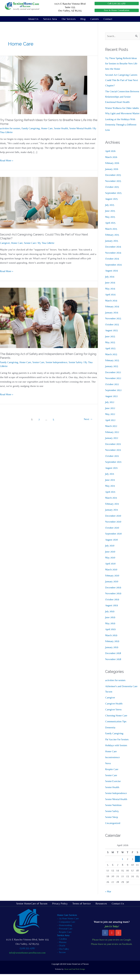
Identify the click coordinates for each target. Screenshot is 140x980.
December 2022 (114, 378)
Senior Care (32, 243)
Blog (83, 19)
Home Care (51, 129)
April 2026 (111, 157)
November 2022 (114, 384)
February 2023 (113, 366)
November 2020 (114, 528)
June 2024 (111, 288)
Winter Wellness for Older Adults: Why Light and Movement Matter (120, 114)
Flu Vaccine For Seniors (118, 745)
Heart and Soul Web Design (75, 975)
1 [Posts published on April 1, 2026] (123, 865)
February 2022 (113, 438)
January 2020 (112, 587)
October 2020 (113, 533)
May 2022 (111, 420)
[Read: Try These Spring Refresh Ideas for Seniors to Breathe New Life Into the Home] (44, 85)
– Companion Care (66, 928)
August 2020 (112, 545)
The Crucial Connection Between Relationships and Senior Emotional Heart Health (122, 97)
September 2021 (114, 468)
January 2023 (112, 372)
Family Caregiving (33, 129)
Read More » (7, 160)
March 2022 (112, 432)
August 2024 (112, 276)
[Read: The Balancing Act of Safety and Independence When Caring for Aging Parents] (49, 318)
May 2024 (111, 294)
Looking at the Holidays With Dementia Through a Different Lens (122, 130)
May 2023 (111, 348)
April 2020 (111, 569)
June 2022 (111, 414)
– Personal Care (65, 934)
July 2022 (110, 408)
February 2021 (113, 510)
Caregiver (5, 243)
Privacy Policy (60, 909)
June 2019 (111, 623)
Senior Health (66, 129)
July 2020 (110, 551)
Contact (108, 19)
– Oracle (61, 951)
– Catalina (62, 944)
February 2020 (113, 581)
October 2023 (113, 330)
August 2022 (112, 402)
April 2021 (111, 498)
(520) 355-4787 (27, 954)
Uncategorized (113, 829)
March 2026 (112, 163)
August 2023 (112, 336)
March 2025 (112, 235)
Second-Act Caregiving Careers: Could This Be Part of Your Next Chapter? (122, 81)
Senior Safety (82, 363)
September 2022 (114, 396)
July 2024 (110, 282)
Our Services (69, 19)
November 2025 (114, 187)
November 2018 (114, 665)
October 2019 (113, 605)
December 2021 (114, 450)
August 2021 (112, 474)
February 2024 (113, 312)
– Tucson (61, 958)
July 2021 (110, 480)
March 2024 (112, 306)
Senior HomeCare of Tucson (32, 909)
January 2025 (112, 247)
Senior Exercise (114, 787)
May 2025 (111, 223)
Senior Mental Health (117, 805)
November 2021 (114, 456)
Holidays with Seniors (117, 751)
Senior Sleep (112, 823)
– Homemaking (65, 931)
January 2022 (112, 444)
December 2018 (114, 659)
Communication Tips (117, 727)
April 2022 (111, 426)
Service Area (50, 19)
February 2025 (113, 241)
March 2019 (112, 641)
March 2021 (112, 504)
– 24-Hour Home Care (68, 924)
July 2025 (110, 211)
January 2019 (112, 653)
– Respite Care (64, 938)
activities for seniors (11, 129)
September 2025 (114, 199)
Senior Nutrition (114, 811)
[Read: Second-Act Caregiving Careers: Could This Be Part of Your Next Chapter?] (49, 203)
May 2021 (111, 492)
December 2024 (114, 253)
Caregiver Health (114, 709)
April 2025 (111, 229)
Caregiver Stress (114, 715)
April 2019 (111, 635)
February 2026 (113, 169)
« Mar (108, 897)
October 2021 (113, 462)
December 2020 (114, 522)
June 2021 (111, 486)
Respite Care (112, 775)
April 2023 (111, 354)
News (108, 769)
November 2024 (114, 258)
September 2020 (114, 540)
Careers (95, 19)
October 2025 (113, 193)
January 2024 (112, 318)
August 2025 (112, 205)
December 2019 (114, 593)
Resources (101, 909)
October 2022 (113, 390)
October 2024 (113, 265)
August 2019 (112, 611)
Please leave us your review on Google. (112, 946)
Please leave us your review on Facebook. (112, 950)
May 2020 (111, 563)
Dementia (111, 733)
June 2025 (111, 217)
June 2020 (111, 557)
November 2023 (114, 324)
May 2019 (111, 629)
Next (88, 420)
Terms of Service (82, 909)
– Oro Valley (63, 955)
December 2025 (114, 181)
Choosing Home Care (117, 721)
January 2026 (112, 175)
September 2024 (114, 270)
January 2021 (112, 516)
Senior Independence (61, 363)
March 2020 (112, 575)
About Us (33, 19)
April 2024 (111, 300)
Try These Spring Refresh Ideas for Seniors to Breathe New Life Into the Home (122, 64)
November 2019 (114, 599)
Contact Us (118, 909)
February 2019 (113, 647)
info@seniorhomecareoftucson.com (27, 958)
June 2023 (111, 342)
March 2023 (112, 360)
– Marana (62, 948)
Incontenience (113, 763)
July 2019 (110, 617)
